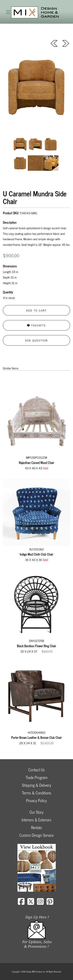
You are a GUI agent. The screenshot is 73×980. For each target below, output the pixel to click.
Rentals (36, 827)
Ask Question (37, 340)
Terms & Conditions (36, 793)
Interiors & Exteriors (36, 820)
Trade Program (36, 777)
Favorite (36, 325)
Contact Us (37, 770)
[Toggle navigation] (8, 12)
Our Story (36, 812)
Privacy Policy (36, 800)
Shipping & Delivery (36, 785)
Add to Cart (37, 310)
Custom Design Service (36, 835)
